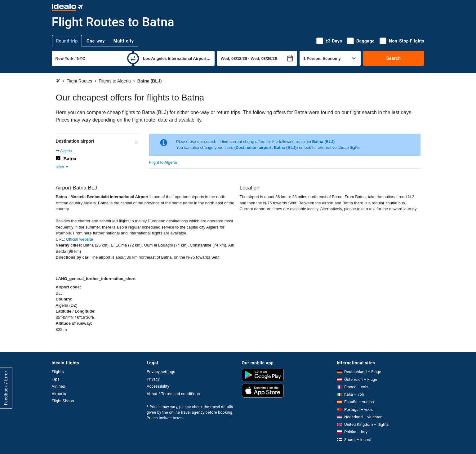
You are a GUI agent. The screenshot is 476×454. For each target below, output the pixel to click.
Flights (58, 372)
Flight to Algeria (163, 162)
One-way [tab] (96, 41)
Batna (70, 159)
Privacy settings (161, 372)
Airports (59, 394)
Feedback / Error (6, 388)
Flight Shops (63, 401)
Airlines (58, 386)
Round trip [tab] (67, 41)
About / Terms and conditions (173, 394)
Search (394, 58)
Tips (56, 379)
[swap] (133, 58)
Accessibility (158, 386)
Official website (80, 239)
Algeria (66, 151)
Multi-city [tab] (124, 41)
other (62, 167)
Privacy (153, 379)
